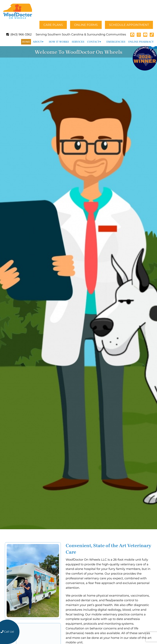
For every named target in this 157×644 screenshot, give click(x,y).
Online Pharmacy (141, 39)
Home (26, 39)
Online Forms (86, 22)
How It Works (59, 39)
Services (78, 39)
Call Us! (7, 632)
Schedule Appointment (129, 22)
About (37, 39)
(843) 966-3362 (21, 32)
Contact (93, 39)
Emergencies (116, 39)
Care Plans (53, 22)
